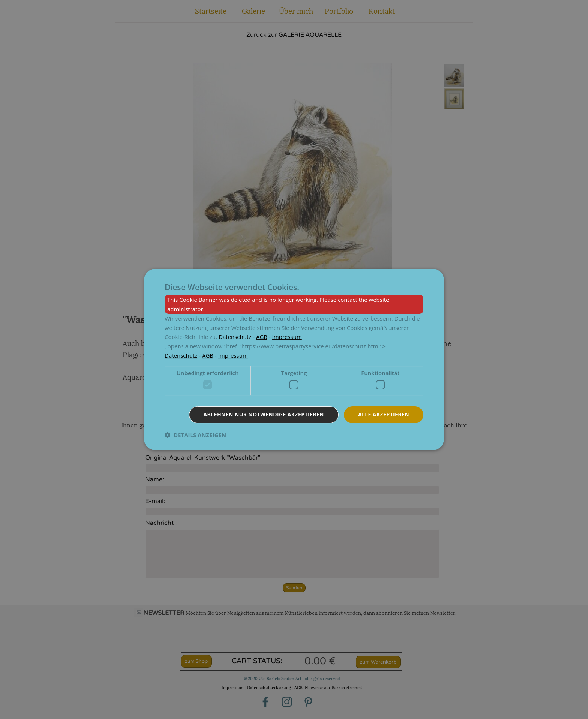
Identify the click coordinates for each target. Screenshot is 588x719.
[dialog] (294, 359)
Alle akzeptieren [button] (384, 414)
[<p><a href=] (235, 337)
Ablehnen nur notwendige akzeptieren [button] (264, 414)
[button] (195, 435)
